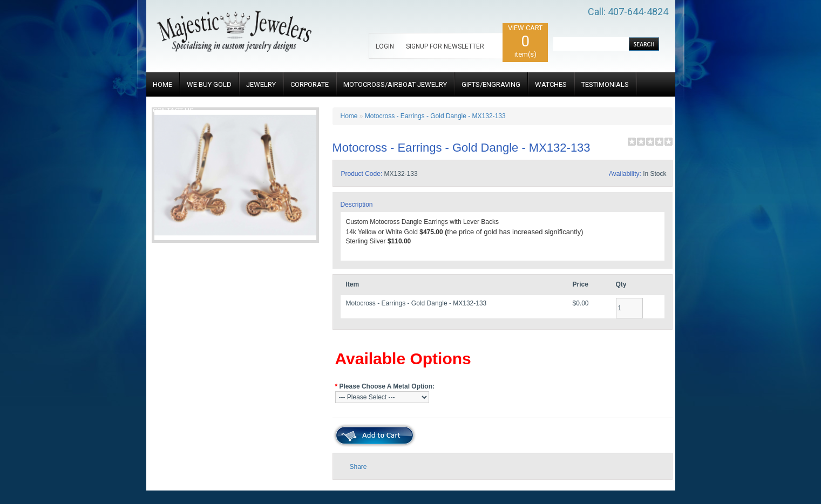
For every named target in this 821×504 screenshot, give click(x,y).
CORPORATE (310, 84)
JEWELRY (261, 84)
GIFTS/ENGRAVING (491, 84)
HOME (162, 84)
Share (358, 467)
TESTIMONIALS (605, 84)
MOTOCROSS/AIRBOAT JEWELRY (395, 84)
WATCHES (551, 84)
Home (349, 116)
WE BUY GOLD (209, 84)
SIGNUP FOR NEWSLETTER (445, 46)
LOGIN (385, 46)
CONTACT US (173, 110)
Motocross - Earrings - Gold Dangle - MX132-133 (435, 116)
